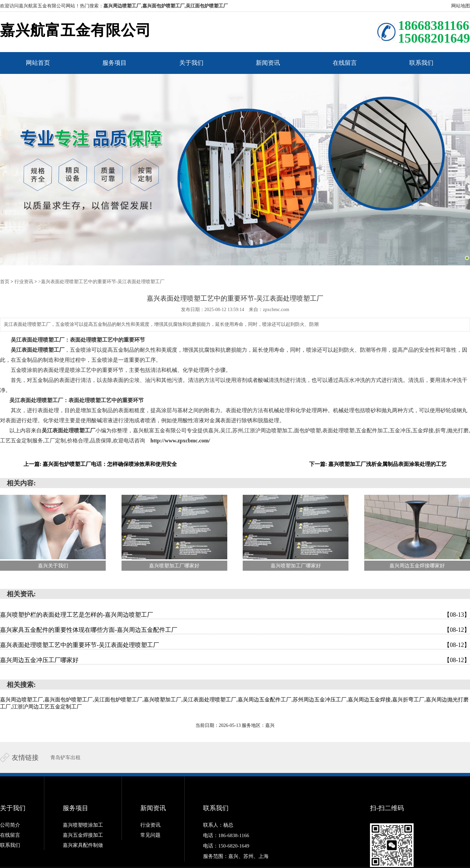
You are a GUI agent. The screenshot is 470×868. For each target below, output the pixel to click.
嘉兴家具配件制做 (83, 845)
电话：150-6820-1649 (226, 845)
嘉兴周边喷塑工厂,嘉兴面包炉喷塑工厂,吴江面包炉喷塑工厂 (166, 6)
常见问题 (150, 835)
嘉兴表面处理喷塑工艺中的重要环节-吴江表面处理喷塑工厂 (235, 645)
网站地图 (461, 6)
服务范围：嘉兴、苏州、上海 (236, 855)
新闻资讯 (268, 63)
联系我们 (421, 63)
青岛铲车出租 (65, 757)
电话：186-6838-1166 (226, 835)
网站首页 (38, 63)
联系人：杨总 (218, 825)
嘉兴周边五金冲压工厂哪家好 (235, 660)
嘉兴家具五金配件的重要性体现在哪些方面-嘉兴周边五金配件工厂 (235, 630)
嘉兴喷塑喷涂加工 (83, 825)
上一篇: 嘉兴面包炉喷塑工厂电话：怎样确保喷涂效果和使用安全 (100, 464)
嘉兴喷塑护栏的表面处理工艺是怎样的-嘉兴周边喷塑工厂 (235, 615)
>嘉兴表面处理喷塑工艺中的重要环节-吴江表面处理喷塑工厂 (102, 282)
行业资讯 (24, 282)
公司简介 (10, 825)
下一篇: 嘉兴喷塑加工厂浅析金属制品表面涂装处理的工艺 (378, 464)
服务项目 (114, 63)
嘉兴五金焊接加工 (83, 835)
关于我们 (191, 63)
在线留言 (345, 63)
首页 (5, 282)
